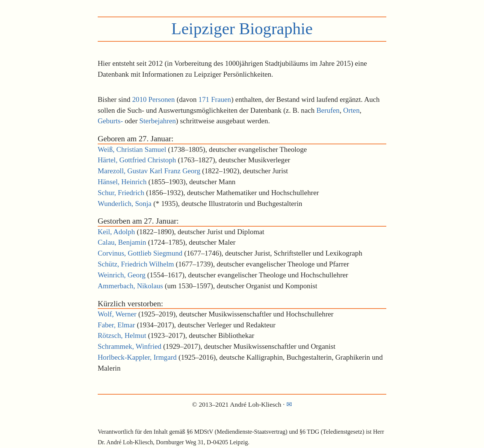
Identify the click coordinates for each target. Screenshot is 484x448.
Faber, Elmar (116, 325)
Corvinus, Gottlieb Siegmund (140, 253)
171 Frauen (215, 99)
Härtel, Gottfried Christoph (137, 160)
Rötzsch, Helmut (122, 335)
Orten (351, 110)
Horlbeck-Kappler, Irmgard (137, 357)
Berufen (328, 110)
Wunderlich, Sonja (125, 204)
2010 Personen (154, 99)
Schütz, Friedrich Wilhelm (136, 264)
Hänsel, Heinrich (122, 182)
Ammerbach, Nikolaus (130, 286)
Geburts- (110, 121)
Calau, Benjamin (122, 242)
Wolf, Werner (117, 314)
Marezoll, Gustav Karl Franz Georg (149, 171)
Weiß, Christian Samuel (132, 149)
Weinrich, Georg (122, 275)
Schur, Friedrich (121, 193)
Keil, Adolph (116, 232)
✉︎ (289, 404)
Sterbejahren (158, 121)
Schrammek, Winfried (129, 346)
